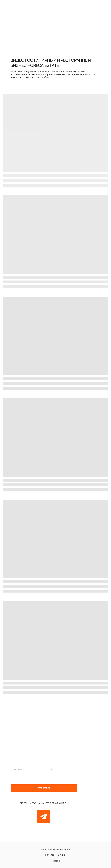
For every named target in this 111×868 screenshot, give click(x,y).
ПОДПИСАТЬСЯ (44, 788)
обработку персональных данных (50, 777)
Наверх (55, 861)
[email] (61, 769)
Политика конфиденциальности (55, 849)
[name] (27, 769)
